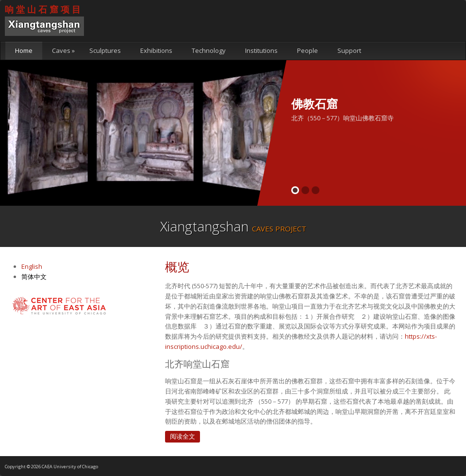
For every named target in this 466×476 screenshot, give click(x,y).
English (32, 266)
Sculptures (105, 50)
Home (24, 50)
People (308, 50)
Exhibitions (156, 50)
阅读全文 (183, 436)
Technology (209, 50)
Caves (63, 50)
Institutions (261, 50)
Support (349, 50)
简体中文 (34, 277)
